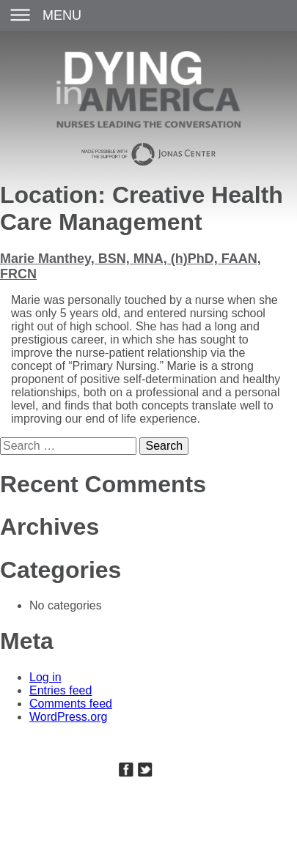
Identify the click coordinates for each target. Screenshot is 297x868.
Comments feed (71, 704)
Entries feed (60, 690)
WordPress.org (68, 717)
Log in (45, 677)
